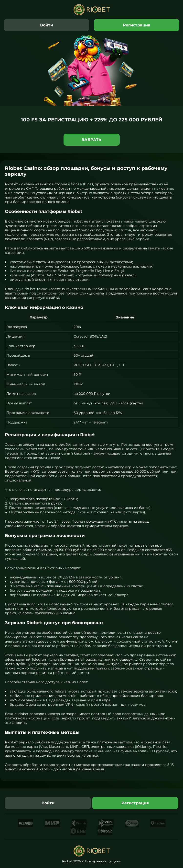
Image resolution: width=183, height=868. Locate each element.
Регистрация (137, 25)
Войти (47, 25)
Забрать (91, 140)
